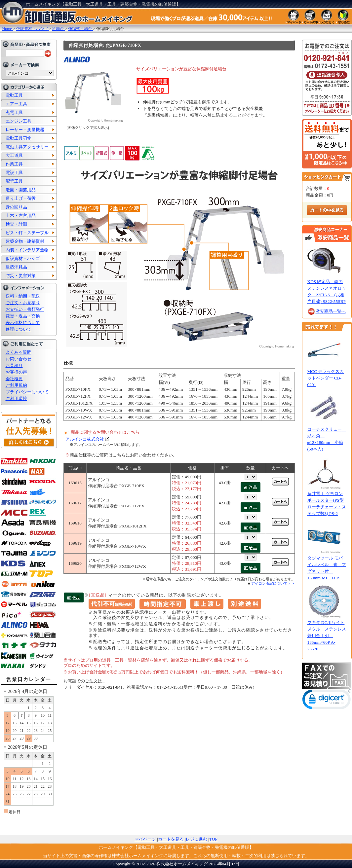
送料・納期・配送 (23, 296)
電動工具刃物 (19, 138)
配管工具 (14, 181)
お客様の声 (16, 372)
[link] (327, 701)
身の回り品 (16, 207)
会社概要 (14, 379)
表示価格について (23, 323)
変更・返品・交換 (23, 316)
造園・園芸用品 (21, 190)
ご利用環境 (16, 398)
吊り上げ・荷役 (21, 198)
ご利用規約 (16, 385)
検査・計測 (16, 224)
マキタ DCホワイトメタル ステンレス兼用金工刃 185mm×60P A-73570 (327, 636)
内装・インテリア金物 (27, 250)
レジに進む (196, 839)
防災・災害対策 (21, 276)
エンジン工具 (19, 121)
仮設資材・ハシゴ (23, 258)
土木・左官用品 (21, 216)
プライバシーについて (27, 392)
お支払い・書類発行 (25, 309)
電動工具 (14, 95)
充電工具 (14, 112)
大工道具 (14, 155)
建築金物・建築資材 (25, 241)
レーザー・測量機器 (25, 130)
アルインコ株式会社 (85, 439)
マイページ (145, 839)
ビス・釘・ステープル (27, 233)
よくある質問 (19, 352)
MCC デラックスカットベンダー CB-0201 (326, 378)
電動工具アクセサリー (27, 147)
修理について (19, 329)
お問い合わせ (19, 359)
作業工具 (14, 164)
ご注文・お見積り (23, 303)
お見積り (14, 365)
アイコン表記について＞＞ (273, 583)
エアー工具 (16, 104)
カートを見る (171, 839)
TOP (213, 839)
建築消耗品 (16, 267)
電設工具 (14, 173)
